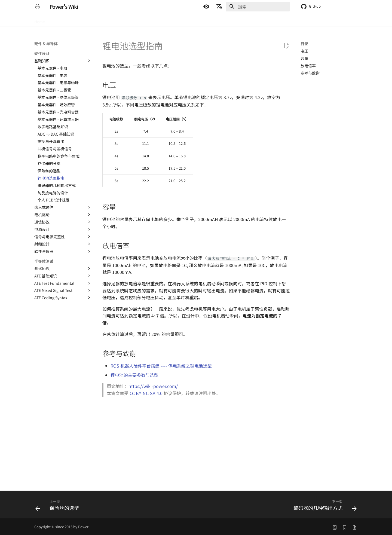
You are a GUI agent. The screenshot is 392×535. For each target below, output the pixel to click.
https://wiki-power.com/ (153, 386)
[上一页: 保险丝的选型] (59, 505)
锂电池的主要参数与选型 (134, 374)
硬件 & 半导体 (63, 20)
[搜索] (258, 7)
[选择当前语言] (219, 7)
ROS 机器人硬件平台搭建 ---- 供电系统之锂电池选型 (161, 365)
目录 (304, 44)
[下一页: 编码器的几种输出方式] (324, 505)
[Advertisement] (196, 442)
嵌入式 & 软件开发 (97, 20)
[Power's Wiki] (38, 7)
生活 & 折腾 (129, 20)
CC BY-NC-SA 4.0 (146, 393)
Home (40, 20)
